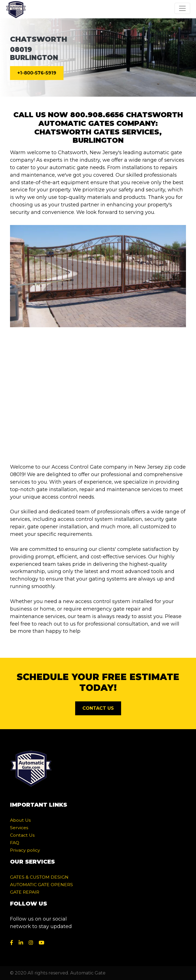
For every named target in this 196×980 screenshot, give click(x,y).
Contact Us (22, 835)
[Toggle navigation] (182, 8)
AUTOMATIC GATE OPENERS (41, 885)
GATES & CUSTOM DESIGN (39, 877)
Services (19, 828)
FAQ (15, 843)
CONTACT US (98, 708)
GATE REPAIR (25, 892)
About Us (20, 820)
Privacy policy (25, 850)
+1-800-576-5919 (37, 73)
